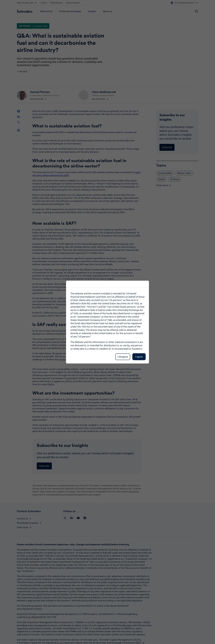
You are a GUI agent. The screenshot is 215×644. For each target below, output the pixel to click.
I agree (139, 357)
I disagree (123, 357)
